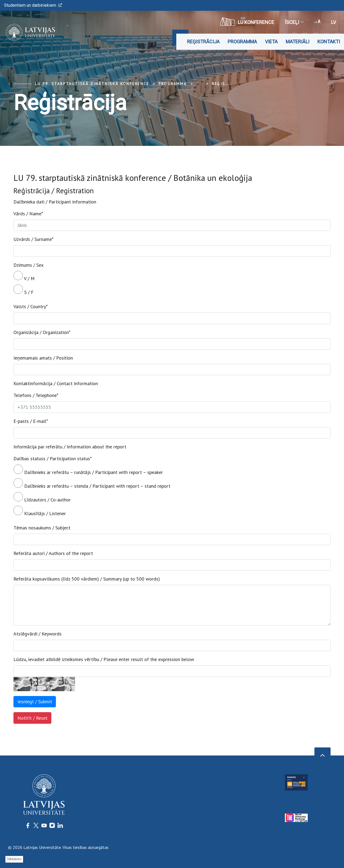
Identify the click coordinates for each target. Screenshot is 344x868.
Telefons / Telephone (36, 395)
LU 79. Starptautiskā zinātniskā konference (92, 84)
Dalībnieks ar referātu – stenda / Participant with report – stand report (92, 484)
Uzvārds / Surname (33, 239)
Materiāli (298, 42)
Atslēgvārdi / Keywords (37, 634)
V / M (24, 276)
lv (334, 22)
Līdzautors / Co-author (42, 497)
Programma (242, 42)
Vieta (271, 42)
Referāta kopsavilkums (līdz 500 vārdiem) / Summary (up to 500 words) (87, 579)
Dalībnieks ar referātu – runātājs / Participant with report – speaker (88, 470)
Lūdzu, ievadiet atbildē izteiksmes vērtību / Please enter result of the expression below (104, 659)
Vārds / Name (28, 214)
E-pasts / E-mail (31, 421)
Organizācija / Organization (42, 332)
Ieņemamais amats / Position (43, 358)
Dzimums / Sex (28, 265)
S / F (24, 290)
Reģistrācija (203, 42)
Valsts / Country (31, 306)
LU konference (247, 22)
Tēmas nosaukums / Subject (42, 528)
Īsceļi (294, 22)
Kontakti (329, 42)
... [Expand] (199, 84)
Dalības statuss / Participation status (53, 458)
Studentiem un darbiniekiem (33, 5)
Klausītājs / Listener (40, 511)
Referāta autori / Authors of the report (53, 553)
